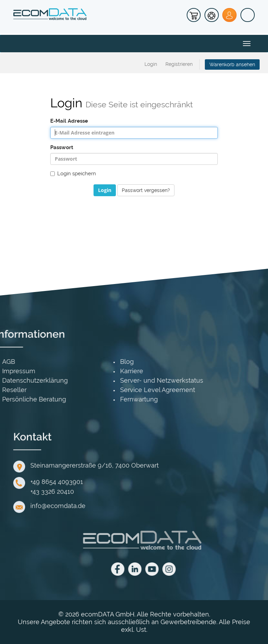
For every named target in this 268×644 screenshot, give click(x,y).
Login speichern (73, 174)
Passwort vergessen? (146, 190)
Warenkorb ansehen (232, 64)
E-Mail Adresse (69, 121)
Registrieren (179, 64)
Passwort (62, 147)
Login (151, 64)
